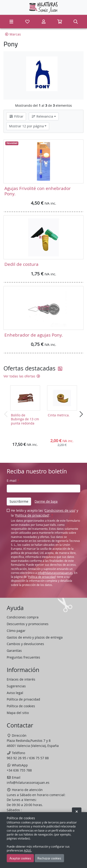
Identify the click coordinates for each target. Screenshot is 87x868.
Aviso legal (15, 693)
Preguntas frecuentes (23, 657)
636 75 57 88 (39, 758)
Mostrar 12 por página (26, 126)
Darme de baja (46, 501)
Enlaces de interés (21, 679)
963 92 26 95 (16, 758)
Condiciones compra (23, 617)
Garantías (14, 651)
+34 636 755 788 (19, 770)
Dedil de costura (21, 264)
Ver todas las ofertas (22, 376)
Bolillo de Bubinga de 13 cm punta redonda (25, 419)
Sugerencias (16, 686)
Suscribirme (19, 501)
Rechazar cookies (49, 858)
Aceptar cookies (20, 858)
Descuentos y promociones (28, 624)
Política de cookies (21, 706)
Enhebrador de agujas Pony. (34, 335)
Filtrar (16, 116)
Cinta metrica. (59, 415)
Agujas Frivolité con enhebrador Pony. (38, 191)
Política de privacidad (32, 515)
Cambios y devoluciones (25, 644)
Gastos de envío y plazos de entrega (35, 637)
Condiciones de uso (60, 510)
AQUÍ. (28, 850)
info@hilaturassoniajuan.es (55, 573)
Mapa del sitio (18, 713)
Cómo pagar (16, 631)
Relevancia (42, 116)
